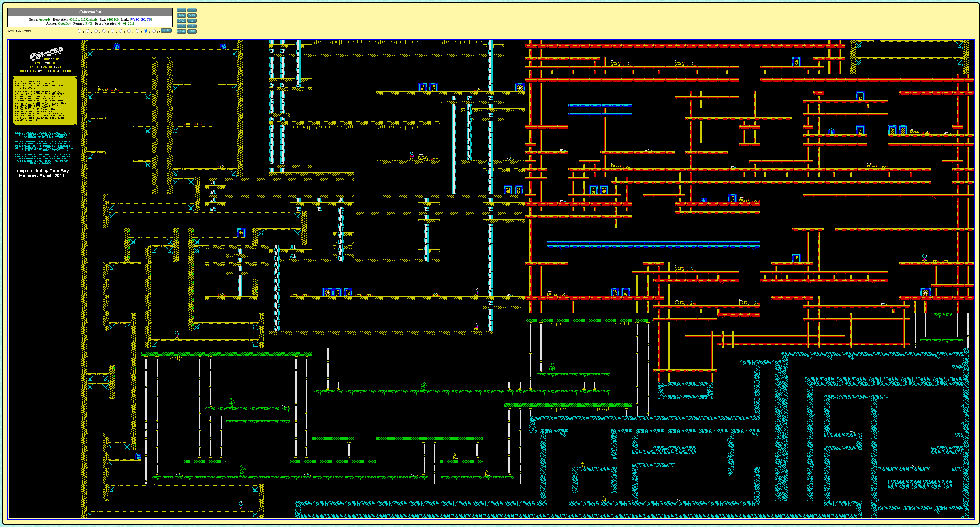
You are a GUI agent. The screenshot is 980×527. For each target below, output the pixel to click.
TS (149, 19)
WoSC (135, 19)
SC (143, 19)
